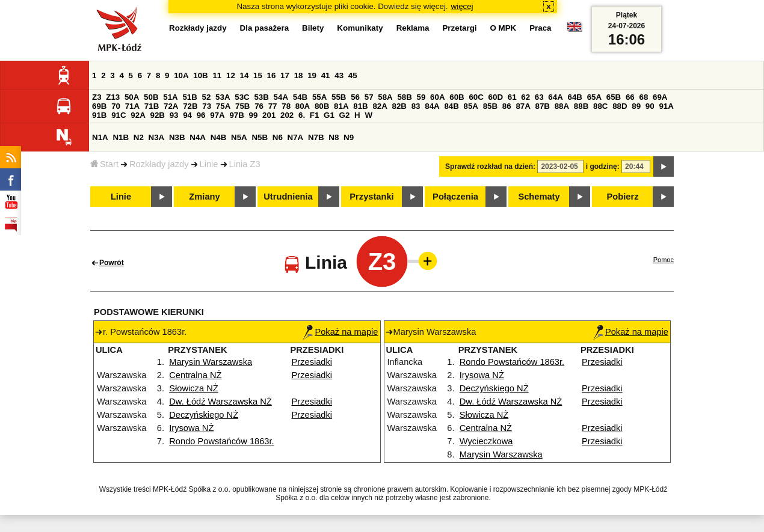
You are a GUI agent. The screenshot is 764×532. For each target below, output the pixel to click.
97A (217, 115)
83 (416, 106)
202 (287, 115)
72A (171, 106)
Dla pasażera (265, 28)
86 (507, 106)
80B (322, 106)
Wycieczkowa (486, 441)
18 (299, 75)
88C (600, 106)
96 (201, 115)
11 (217, 75)
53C (242, 97)
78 (286, 106)
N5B (260, 137)
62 (525, 97)
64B (575, 97)
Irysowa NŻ (191, 428)
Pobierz (623, 197)
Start (104, 164)
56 (355, 97)
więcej (462, 6)
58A (385, 97)
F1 (315, 115)
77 (273, 106)
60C (476, 97)
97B (236, 115)
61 (512, 97)
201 (269, 115)
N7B (316, 137)
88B (581, 106)
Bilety (313, 28)
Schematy (539, 197)
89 (636, 106)
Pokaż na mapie (340, 332)
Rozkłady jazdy (159, 164)
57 (369, 97)
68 (643, 97)
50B (151, 97)
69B (99, 106)
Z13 (113, 97)
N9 (349, 137)
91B (99, 115)
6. (302, 115)
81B (360, 106)
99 (254, 115)
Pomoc (664, 260)
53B (261, 97)
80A (303, 106)
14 (245, 75)
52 (207, 97)
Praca (540, 28)
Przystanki (371, 197)
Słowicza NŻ (193, 388)
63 (539, 97)
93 (174, 115)
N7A (296, 137)
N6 (278, 137)
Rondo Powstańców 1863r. (221, 441)
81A (341, 106)
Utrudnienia (288, 197)
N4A (198, 137)
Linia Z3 (245, 164)
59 (421, 97)
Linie (209, 164)
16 (272, 75)
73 (207, 106)
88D (620, 106)
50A (132, 97)
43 (339, 75)
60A (437, 97)
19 (312, 75)
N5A (239, 137)
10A (181, 75)
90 (650, 106)
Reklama (413, 28)
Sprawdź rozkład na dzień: (490, 167)
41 (326, 75)
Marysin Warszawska (211, 362)
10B (200, 75)
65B (614, 97)
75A (223, 106)
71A (132, 106)
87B (543, 106)
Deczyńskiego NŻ (204, 415)
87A (523, 106)
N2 (139, 137)
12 (231, 75)
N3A (157, 137)
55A (319, 97)
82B (399, 106)
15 (258, 75)
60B (457, 97)
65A (594, 97)
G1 (329, 115)
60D (496, 97)
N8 (334, 137)
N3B (177, 137)
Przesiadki (312, 362)
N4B (219, 137)
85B (490, 106)
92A (138, 115)
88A (562, 106)
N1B (121, 137)
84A (432, 106)
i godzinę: (603, 167)
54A (281, 97)
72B (190, 106)
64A (555, 97)
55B (339, 97)
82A (380, 106)
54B (300, 97)
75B (242, 106)
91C (119, 115)
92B (157, 115)
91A (666, 106)
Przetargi (459, 28)
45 (353, 75)
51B (189, 97)
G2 (345, 115)
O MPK (504, 28)
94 (187, 115)
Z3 (97, 97)
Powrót (112, 263)
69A (660, 97)
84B (451, 106)
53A (223, 97)
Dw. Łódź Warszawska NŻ (220, 402)
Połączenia (455, 197)
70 (116, 106)
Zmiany (204, 197)
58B (404, 97)
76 (259, 106)
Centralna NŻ (195, 375)
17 (285, 75)
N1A (100, 137)
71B (152, 106)
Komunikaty (360, 28)
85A (471, 106)
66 (630, 97)
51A (170, 97)
